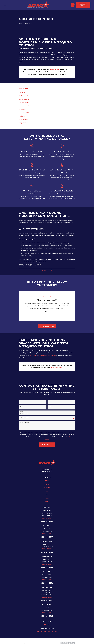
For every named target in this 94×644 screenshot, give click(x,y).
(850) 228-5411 (47, 601)
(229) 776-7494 (47, 568)
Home (47, 481)
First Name (22, 401)
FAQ (47, 492)
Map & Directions (47, 519)
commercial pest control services (47, 356)
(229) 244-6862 (47, 522)
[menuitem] (47, 93)
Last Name (51, 401)
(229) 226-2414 (47, 616)
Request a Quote (83, 5)
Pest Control (47, 488)
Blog (47, 495)
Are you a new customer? (25, 418)
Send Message (47, 445)
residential (33, 356)
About (47, 485)
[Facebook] (49, 625)
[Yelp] (45, 625)
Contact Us (47, 502)
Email (49, 407)
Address (21, 412)
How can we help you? (24, 423)
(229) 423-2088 (47, 553)
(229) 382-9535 (47, 537)
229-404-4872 (47, 472)
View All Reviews (47, 327)
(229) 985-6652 (47, 583)
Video (47, 499)
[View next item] (49, 316)
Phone (21, 407)
